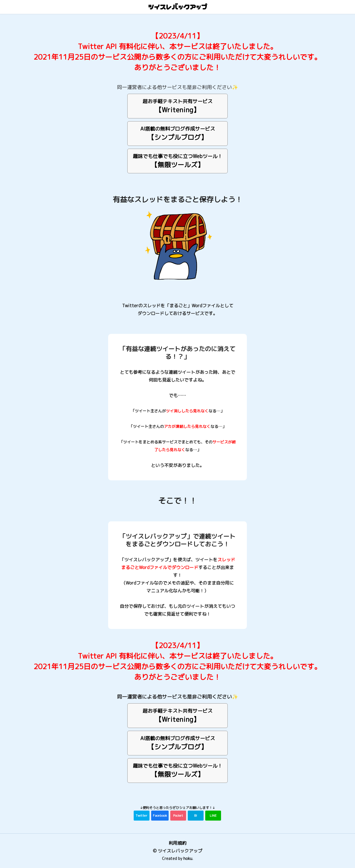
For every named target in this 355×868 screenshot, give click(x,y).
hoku (188, 858)
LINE (213, 815)
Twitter (142, 815)
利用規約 (177, 843)
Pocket (178, 815)
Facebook (160, 815)
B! (196, 815)
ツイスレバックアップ (177, 7)
